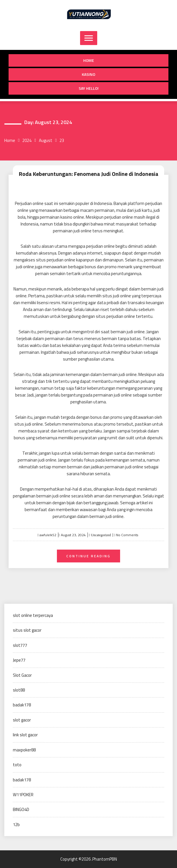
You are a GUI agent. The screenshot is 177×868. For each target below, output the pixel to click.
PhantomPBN (105, 859)
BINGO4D (21, 809)
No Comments (127, 535)
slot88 (19, 690)
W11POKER (23, 795)
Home (89, 60)
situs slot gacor (27, 630)
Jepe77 (19, 660)
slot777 (20, 645)
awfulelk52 (48, 535)
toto (17, 765)
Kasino (88, 74)
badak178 (22, 705)
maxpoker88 (24, 750)
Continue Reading (88, 556)
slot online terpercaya (33, 615)
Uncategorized (101, 535)
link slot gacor (25, 735)
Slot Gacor (22, 675)
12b (16, 825)
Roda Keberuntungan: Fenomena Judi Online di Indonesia (89, 174)
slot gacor (22, 720)
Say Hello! (89, 88)
